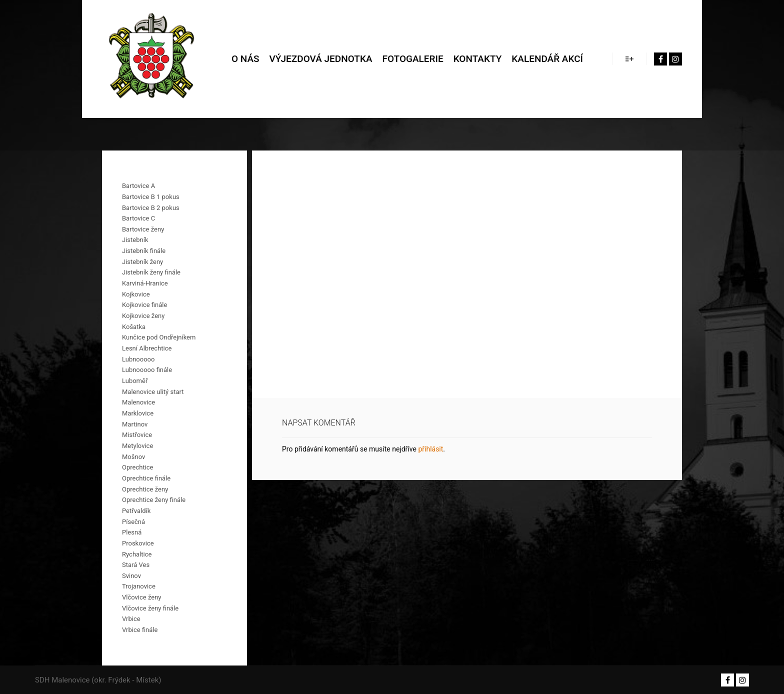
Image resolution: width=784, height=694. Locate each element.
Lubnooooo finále (147, 370)
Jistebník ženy (142, 262)
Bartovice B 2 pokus (151, 208)
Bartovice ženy (143, 229)
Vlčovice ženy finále (150, 608)
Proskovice (138, 543)
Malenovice (138, 402)
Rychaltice (137, 554)
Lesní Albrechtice (147, 348)
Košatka (134, 327)
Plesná (132, 532)
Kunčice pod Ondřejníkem (159, 337)
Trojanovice (139, 586)
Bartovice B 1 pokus (151, 197)
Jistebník (135, 240)
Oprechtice (138, 467)
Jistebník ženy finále (151, 272)
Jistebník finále (144, 251)
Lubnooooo (138, 359)
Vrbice (131, 619)
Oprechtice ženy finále (154, 500)
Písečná (133, 522)
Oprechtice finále (146, 478)
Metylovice (137, 446)
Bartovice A (138, 186)
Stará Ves (136, 565)
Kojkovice (136, 294)
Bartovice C (138, 218)
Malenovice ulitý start (153, 392)
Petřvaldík (136, 511)
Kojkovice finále (144, 305)
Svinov (131, 576)
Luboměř (135, 381)
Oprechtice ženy (145, 489)
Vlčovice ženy (142, 597)
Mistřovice (137, 435)
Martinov (135, 424)
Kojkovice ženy (143, 316)
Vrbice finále (140, 630)
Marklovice (138, 413)
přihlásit (430, 449)
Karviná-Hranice (145, 283)
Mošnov (133, 457)
